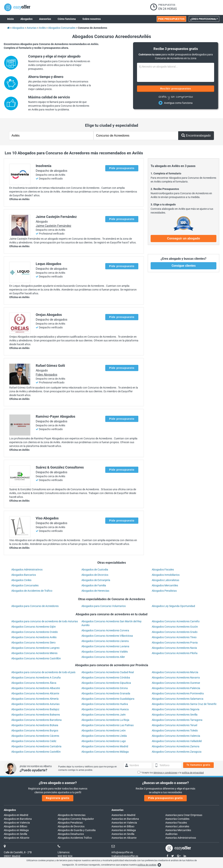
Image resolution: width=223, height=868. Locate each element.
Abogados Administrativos (27, 570)
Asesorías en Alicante (124, 838)
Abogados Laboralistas (165, 580)
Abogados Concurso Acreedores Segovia (176, 709)
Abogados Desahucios (71, 834)
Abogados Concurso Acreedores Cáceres (35, 736)
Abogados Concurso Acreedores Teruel (174, 725)
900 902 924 (65, 856)
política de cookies (147, 865)
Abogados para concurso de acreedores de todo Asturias (45, 621)
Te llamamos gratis (198, 765)
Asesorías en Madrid (123, 815)
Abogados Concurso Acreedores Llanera (105, 641)
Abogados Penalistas (164, 591)
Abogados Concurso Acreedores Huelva (105, 704)
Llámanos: (64, 852)
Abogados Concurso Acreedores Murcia (175, 672)
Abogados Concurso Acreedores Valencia (176, 736)
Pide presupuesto (122, 168)
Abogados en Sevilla (15, 834)
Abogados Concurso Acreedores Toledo (175, 730)
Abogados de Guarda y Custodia (77, 830)
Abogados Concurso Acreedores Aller (103, 657)
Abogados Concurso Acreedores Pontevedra (178, 693)
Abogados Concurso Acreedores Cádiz (34, 741)
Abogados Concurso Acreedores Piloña (175, 653)
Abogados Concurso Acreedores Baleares (36, 715)
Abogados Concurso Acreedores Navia (174, 648)
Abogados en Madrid (16, 815)
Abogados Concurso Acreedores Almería (35, 699)
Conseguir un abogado (184, 238)
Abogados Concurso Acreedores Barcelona (36, 720)
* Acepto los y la (171, 773)
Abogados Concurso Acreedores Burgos (35, 730)
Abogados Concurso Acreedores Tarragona (177, 720)
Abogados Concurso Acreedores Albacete (36, 688)
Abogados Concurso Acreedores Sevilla (175, 715)
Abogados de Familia (94, 585)
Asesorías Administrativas (181, 838)
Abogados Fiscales (163, 570)
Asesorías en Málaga (124, 830)
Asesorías (117, 810)
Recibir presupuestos (176, 89)
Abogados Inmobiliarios (166, 575)
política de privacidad (193, 773)
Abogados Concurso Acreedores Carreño (176, 621)
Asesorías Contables (177, 819)
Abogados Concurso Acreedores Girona (105, 688)
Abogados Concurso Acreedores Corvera (105, 630)
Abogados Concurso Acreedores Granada (106, 693)
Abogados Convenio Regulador (76, 819)
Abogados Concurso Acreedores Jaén (104, 715)
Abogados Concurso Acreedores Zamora (176, 746)
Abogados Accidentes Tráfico (75, 838)
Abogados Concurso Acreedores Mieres (34, 653)
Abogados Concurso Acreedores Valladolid (177, 741)
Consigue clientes (184, 266)
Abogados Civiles (21, 580)
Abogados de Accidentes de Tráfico (32, 591)
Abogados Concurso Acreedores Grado (175, 632)
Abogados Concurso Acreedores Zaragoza (177, 752)
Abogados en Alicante (17, 838)
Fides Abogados (46, 375)
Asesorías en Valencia (124, 823)
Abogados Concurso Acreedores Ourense (176, 683)
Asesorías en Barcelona (125, 819)
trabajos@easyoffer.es (125, 856)
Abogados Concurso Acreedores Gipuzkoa (106, 683)
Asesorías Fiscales (176, 823)
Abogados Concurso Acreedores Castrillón (36, 658)
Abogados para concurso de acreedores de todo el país (43, 672)
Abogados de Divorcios (95, 575)
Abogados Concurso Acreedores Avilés (34, 637)
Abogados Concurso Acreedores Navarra (176, 678)
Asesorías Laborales (177, 826)
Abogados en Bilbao (15, 826)
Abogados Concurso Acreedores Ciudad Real (108, 672)
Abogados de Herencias (95, 591)
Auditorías (171, 834)
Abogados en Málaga (16, 830)
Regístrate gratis (58, 798)
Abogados (10, 810)
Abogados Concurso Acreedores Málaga (105, 752)
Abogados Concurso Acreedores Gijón (34, 627)
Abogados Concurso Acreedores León (104, 730)
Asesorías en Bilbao (123, 826)
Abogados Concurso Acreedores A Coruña (36, 678)
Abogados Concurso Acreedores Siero (33, 643)
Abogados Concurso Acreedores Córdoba (106, 678)
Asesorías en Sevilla (123, 834)
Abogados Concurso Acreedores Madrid (105, 746)
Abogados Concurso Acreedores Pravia (175, 643)
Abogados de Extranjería (96, 580)
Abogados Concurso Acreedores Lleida (104, 736)
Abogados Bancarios (24, 575)
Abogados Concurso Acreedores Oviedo (35, 632)
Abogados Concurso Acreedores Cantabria (36, 746)
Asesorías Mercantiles (178, 830)
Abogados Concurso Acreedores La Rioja (105, 720)
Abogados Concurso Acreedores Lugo (104, 741)
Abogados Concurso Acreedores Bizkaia (35, 725)
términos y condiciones (165, 773)
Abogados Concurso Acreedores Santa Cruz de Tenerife (184, 704)
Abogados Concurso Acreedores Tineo (174, 637)
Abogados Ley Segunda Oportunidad (173, 606)
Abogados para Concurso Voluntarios (104, 606)
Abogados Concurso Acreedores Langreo (35, 648)
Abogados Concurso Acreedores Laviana (105, 646)
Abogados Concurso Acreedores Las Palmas (108, 725)
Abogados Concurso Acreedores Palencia (176, 688)
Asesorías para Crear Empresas (184, 815)
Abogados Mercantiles (165, 585)
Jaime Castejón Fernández (53, 226)
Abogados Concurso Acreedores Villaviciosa (107, 636)
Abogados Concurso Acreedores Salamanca (178, 699)
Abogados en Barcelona (18, 819)
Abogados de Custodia (95, 570)
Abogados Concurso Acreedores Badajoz (35, 709)
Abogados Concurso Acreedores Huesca (105, 709)
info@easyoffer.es (122, 852)
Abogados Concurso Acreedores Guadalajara (108, 699)
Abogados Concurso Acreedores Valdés (105, 652)
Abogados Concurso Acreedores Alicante (35, 693)
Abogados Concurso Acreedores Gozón (175, 627)
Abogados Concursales (25, 585)
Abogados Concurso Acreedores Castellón (36, 752)
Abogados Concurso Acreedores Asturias (35, 704)
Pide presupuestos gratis (165, 798)
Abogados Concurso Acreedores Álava (34, 683)
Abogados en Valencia (17, 823)
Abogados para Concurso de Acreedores (35, 606)
